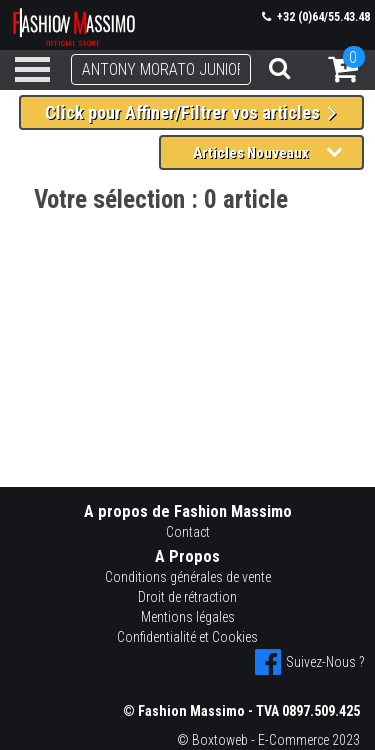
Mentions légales (188, 617)
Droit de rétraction (187, 597)
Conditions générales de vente (188, 577)
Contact (188, 532)
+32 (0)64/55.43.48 (316, 17)
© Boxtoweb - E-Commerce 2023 (268, 740)
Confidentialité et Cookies (187, 637)
